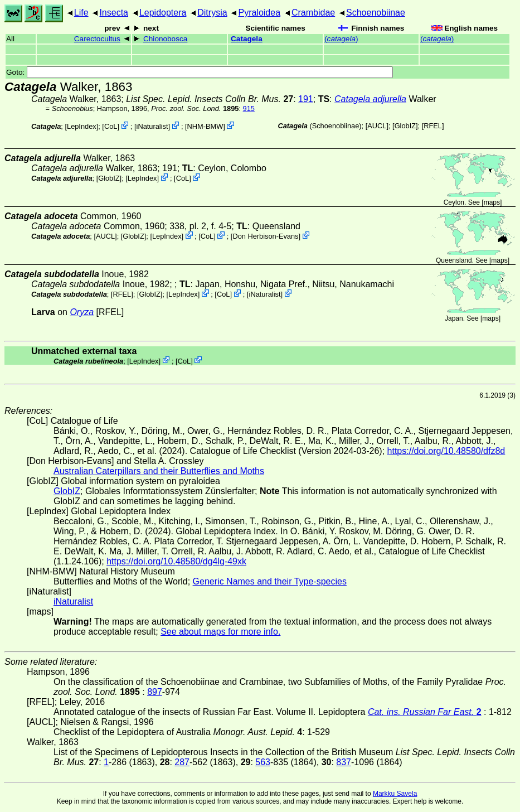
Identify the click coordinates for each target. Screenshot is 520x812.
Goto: (200, 72)
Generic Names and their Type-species (270, 581)
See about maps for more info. (220, 632)
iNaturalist (152, 126)
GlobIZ (405, 126)
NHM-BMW (205, 126)
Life (81, 13)
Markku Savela (395, 794)
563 (263, 762)
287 (182, 762)
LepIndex (82, 126)
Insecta (114, 13)
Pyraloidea (259, 13)
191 (306, 99)
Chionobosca (165, 39)
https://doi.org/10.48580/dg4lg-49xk (176, 561)
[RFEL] (433, 126)
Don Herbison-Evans (265, 236)
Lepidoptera (163, 13)
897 (155, 692)
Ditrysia (212, 13)
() (341, 39)
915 (249, 108)
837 (344, 762)
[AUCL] (377, 126)
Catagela (247, 39)
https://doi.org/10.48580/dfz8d (446, 451)
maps (492, 202)
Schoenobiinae (376, 13)
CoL (111, 126)
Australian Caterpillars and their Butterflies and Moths (159, 471)
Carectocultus (97, 39)
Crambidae (313, 13)
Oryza (82, 312)
